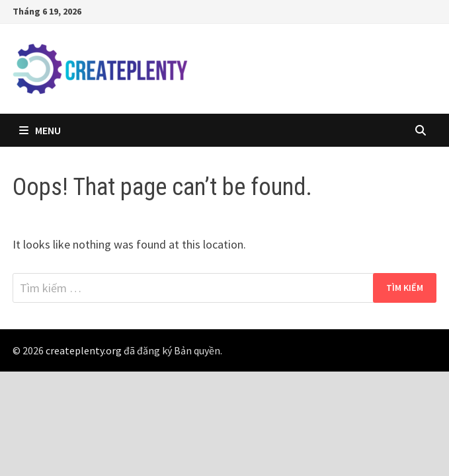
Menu (40, 130)
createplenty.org (84, 350)
